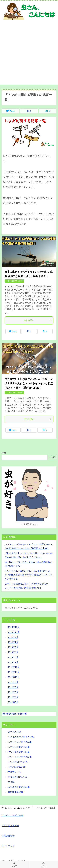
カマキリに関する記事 (19, 747)
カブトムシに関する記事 (20, 742)
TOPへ (44, 864)
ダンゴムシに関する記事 (20, 757)
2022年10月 (14, 677)
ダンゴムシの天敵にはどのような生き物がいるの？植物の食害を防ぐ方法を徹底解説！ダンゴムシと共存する (29, 575)
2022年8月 (13, 687)
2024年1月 (13, 642)
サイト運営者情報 (10, 825)
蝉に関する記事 (15, 792)
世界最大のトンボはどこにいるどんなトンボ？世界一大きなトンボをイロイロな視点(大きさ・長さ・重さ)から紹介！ (29, 383)
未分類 (11, 782)
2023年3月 (13, 657)
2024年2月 (13, 637)
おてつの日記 (14, 732)
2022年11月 (14, 672)
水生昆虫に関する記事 (19, 787)
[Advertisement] (29, 55)
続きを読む (38, 320)
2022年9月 (13, 682)
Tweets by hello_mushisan (14, 714)
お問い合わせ (8, 836)
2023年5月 (13, 647)
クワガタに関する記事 (19, 752)
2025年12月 (14, 627)
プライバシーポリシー (12, 815)
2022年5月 (13, 692)
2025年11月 (14, 632)
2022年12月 (14, 667)
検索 (4, 453)
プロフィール (14, 772)
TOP (17, 808)
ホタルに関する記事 (18, 777)
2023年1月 (13, 662)
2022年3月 (13, 702)
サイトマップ (8, 846)
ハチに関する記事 (17, 767)
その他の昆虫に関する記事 (21, 737)
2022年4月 (13, 697)
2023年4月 (13, 652)
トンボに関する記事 (14, 281)
